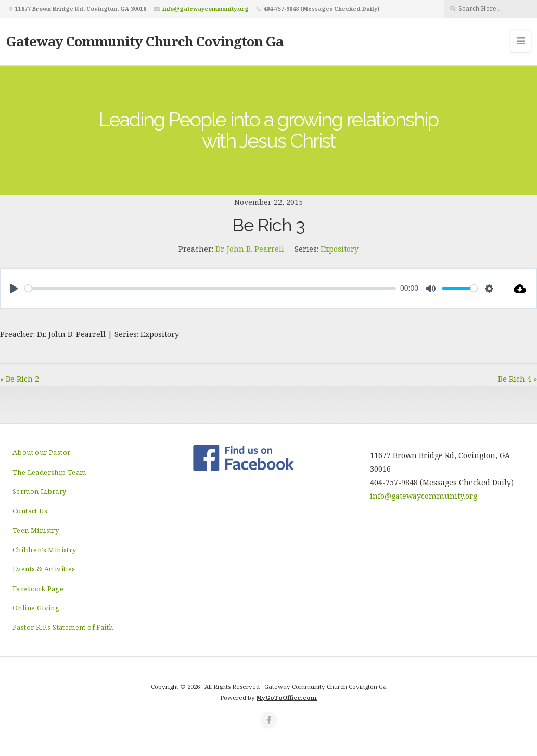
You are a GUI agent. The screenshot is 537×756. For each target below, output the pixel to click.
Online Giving (36, 608)
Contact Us (30, 511)
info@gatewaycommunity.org (206, 9)
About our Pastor (41, 452)
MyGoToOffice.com (287, 698)
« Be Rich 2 (20, 379)
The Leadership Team (49, 472)
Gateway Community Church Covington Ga (145, 41)
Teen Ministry (36, 530)
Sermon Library (40, 491)
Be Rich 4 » (517, 379)
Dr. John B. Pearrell (250, 249)
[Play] (14, 289)
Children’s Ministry (44, 550)
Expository (340, 249)
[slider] (210, 288)
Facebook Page (38, 589)
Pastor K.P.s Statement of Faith (63, 627)
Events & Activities (44, 569)
